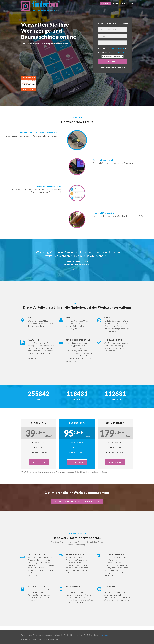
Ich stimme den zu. (113, 48)
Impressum (104, 635)
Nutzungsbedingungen (117, 52)
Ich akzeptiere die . (112, 52)
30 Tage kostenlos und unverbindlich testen (77, 501)
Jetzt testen (106, 3)
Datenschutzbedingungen (117, 48)
